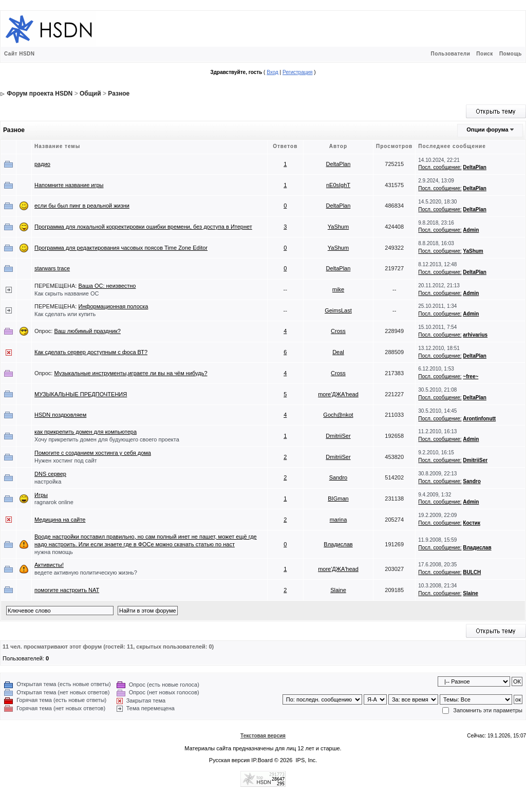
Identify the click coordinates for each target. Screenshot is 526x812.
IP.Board (262, 760)
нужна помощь (54, 552)
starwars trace (52, 268)
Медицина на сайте (60, 520)
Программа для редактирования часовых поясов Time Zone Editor (121, 248)
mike (338, 289)
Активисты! (49, 565)
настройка (48, 482)
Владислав (338, 544)
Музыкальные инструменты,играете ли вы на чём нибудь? (130, 373)
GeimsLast (338, 310)
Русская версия (229, 760)
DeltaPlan (339, 164)
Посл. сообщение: (440, 167)
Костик (472, 523)
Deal (338, 352)
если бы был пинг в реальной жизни (82, 206)
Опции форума (487, 130)
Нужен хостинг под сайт (66, 460)
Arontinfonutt (479, 419)
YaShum (338, 227)
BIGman (338, 499)
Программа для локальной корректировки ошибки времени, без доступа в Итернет (143, 227)
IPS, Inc (306, 760)
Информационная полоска (113, 306)
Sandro (338, 477)
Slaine (338, 590)
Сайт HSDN (20, 54)
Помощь (511, 54)
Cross (338, 331)
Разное (119, 94)
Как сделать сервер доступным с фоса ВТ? (91, 352)
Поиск (485, 54)
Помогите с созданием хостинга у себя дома (93, 453)
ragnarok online (54, 502)
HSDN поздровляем (60, 415)
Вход (273, 72)
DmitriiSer (338, 436)
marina (339, 520)
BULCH (472, 572)
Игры (41, 495)
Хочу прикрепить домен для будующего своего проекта (107, 439)
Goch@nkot (338, 415)
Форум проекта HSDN (40, 94)
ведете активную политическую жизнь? (86, 573)
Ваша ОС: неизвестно (107, 286)
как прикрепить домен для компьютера (86, 432)
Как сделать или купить (65, 314)
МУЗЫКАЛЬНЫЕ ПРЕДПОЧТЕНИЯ (81, 394)
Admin (471, 230)
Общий (90, 94)
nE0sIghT (338, 185)
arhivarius (475, 335)
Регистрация (297, 72)
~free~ (471, 376)
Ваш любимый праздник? (87, 331)
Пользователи (450, 54)
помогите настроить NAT (67, 590)
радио (42, 164)
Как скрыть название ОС (67, 293)
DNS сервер (50, 474)
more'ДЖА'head (338, 394)
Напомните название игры (69, 185)
